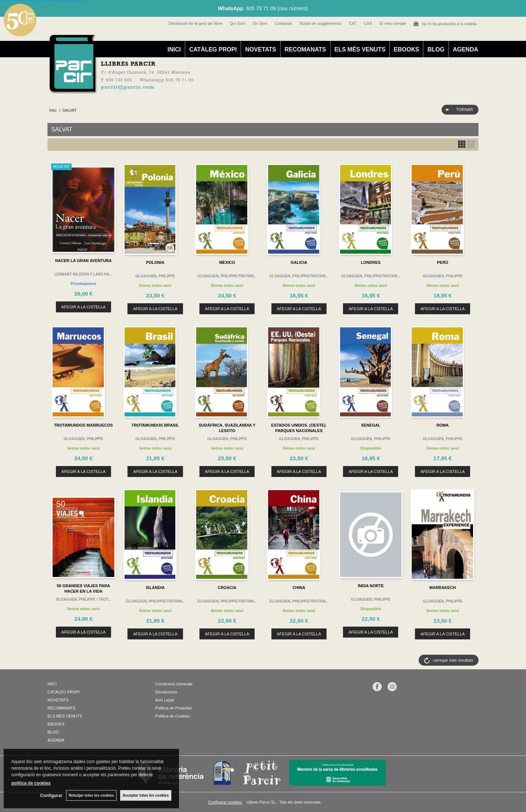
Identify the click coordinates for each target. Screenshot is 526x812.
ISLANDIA (155, 588)
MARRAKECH (443, 588)
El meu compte (393, 23)
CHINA (299, 588)
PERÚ (443, 262)
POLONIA (155, 262)
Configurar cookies (226, 802)
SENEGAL (371, 425)
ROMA (443, 425)
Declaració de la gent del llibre (196, 23)
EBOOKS (406, 49)
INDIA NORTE (371, 586)
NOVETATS (261, 49)
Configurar (51, 796)
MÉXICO (227, 262)
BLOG (436, 49)
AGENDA (466, 49)
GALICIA (299, 262)
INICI (174, 49)
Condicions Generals (174, 684)
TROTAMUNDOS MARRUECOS (83, 425)
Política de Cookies (172, 716)
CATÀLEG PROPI (213, 49)
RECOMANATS (305, 49)
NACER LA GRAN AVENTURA (83, 261)
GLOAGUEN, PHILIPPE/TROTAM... (227, 276)
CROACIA (227, 588)
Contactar (283, 23)
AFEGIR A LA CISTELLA (83, 307)
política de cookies (31, 783)
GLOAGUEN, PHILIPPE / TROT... (83, 599)
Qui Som (238, 23)
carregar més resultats (453, 660)
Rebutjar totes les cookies (91, 795)
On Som (260, 23)
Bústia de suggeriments (321, 23)
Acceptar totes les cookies (146, 795)
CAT (353, 23)
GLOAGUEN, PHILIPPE (155, 276)
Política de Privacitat (174, 708)
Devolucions (166, 692)
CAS (368, 23)
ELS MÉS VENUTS (360, 49)
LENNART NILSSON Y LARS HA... (84, 274)
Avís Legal (165, 700)
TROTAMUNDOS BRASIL (155, 425)
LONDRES (371, 262)
